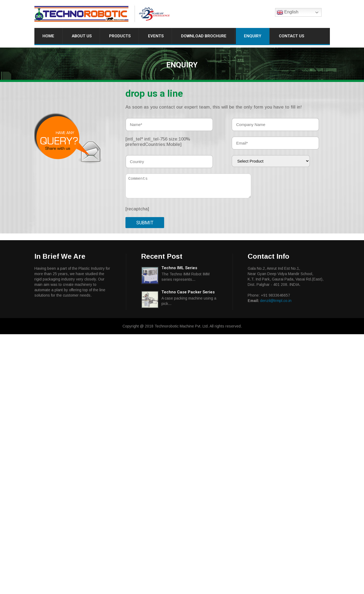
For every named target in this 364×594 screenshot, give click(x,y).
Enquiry (253, 36)
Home (48, 36)
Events (156, 36)
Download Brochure (204, 36)
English (288, 12)
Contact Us (291, 36)
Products (120, 36)
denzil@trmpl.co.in (276, 301)
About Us (82, 36)
